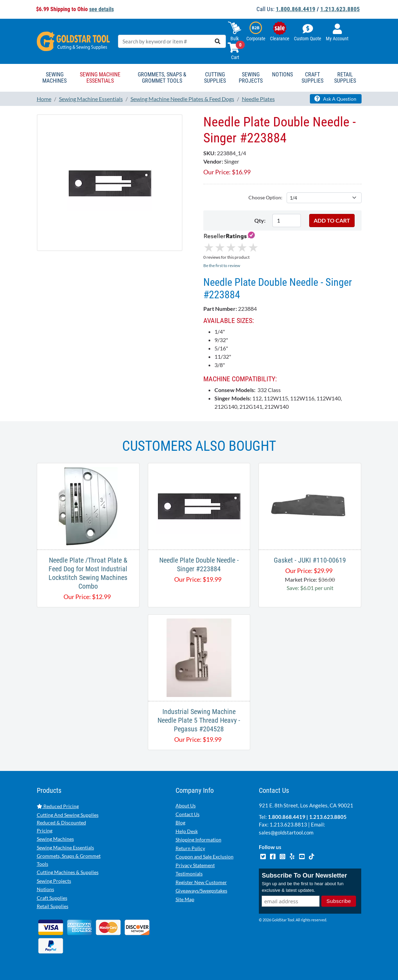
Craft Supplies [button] (312, 78)
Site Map (185, 899)
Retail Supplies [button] (345, 78)
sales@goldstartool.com (286, 832)
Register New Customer (201, 882)
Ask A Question (335, 99)
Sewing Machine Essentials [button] (100, 78)
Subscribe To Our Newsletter (304, 875)
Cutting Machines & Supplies (68, 872)
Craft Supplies (52, 898)
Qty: (260, 220)
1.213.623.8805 (340, 9)
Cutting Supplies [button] (215, 78)
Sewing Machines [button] (54, 78)
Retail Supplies (53, 906)
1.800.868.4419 (296, 9)
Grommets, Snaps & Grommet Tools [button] (162, 78)
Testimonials (189, 874)
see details (101, 9)
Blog (180, 823)
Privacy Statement (195, 865)
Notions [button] (282, 74)
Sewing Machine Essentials (65, 848)
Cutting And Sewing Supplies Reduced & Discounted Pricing (68, 823)
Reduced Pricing (58, 806)
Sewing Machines (55, 839)
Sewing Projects (54, 881)
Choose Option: (265, 197)
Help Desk (187, 831)
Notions (45, 889)
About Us (186, 805)
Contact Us (188, 814)
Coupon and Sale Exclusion (205, 857)
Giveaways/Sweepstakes (201, 891)
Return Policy (190, 848)
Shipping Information (198, 840)
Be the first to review (222, 265)
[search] (218, 41)
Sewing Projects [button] (251, 78)
